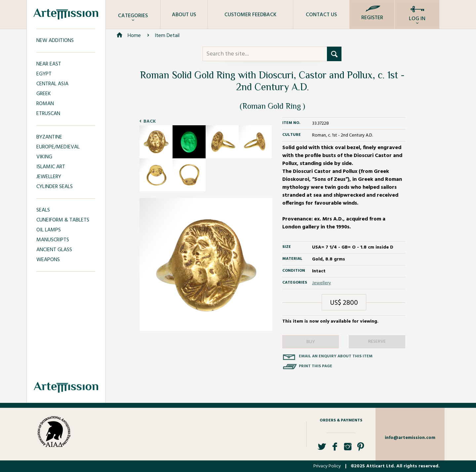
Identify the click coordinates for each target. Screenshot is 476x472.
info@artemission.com (410, 438)
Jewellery (321, 283)
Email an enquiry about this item (336, 356)
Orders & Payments (341, 420)
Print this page (316, 366)
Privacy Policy (327, 466)
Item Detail (167, 36)
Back (150, 121)
